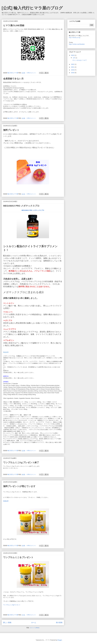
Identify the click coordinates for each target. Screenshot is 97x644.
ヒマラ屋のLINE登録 (14, 25)
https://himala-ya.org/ (75, 37)
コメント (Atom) (35, 628)
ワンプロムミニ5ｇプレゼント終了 (21, 462)
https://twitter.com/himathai (77, 44)
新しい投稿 (7, 623)
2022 (73, 64)
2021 (73, 67)
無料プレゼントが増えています (19, 486)
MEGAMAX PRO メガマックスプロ (21, 206)
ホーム (34, 623)
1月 (74, 58)
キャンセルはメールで (80, 60)
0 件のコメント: (32, 73)
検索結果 (6, 501)
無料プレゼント (11, 130)
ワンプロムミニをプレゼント (18, 557)
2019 (73, 70)
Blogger (60, 640)
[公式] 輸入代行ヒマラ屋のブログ (32, 8)
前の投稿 (59, 623)
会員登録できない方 (13, 79)
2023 (73, 55)
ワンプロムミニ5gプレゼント (12, 605)
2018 (73, 73)
